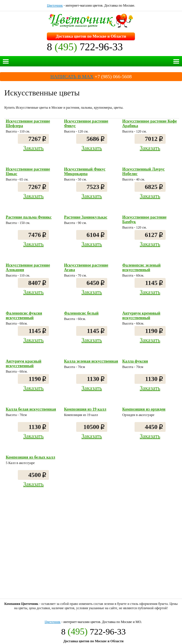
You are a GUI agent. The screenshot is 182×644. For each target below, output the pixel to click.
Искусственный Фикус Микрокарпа (85, 171)
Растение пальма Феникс (29, 217)
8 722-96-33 (85, 47)
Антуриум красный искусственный (24, 364)
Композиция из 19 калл (85, 409)
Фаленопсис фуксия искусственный (24, 316)
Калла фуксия (135, 361)
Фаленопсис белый (81, 313)
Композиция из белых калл (30, 457)
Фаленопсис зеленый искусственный (141, 268)
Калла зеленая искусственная (91, 361)
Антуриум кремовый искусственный (141, 316)
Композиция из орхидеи (144, 409)
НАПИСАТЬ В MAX (72, 77)
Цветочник (55, 5)
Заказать (33, 148)
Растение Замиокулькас (86, 217)
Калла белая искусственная (31, 409)
